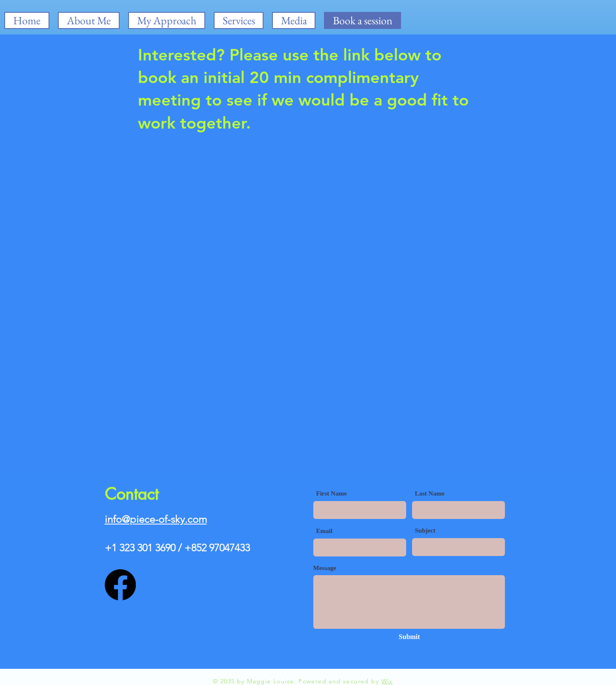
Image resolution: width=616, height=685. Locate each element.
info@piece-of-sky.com (156, 519)
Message (325, 568)
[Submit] (410, 637)
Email (324, 531)
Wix (387, 681)
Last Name (430, 494)
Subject (425, 531)
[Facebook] (120, 585)
